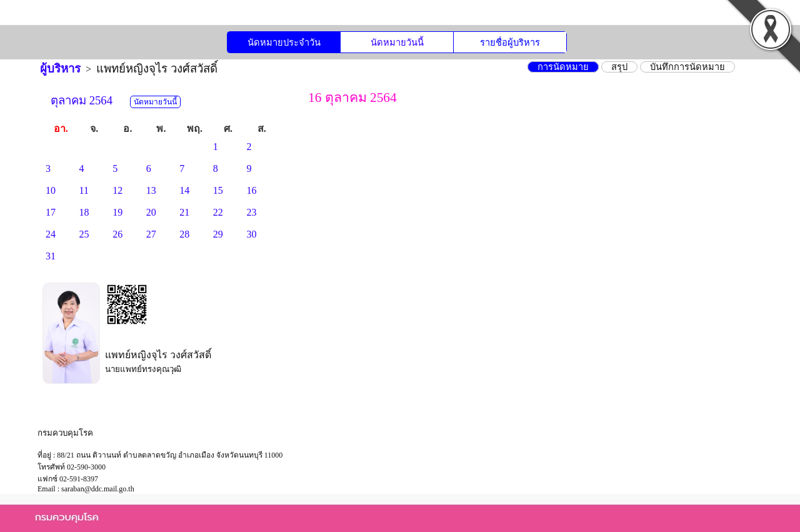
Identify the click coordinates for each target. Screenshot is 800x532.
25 (84, 234)
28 (184, 234)
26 (117, 234)
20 (151, 212)
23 (251, 212)
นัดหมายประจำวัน (284, 43)
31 (51, 256)
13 (151, 190)
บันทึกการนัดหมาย (687, 67)
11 (84, 190)
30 (251, 234)
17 (51, 212)
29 (218, 234)
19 (117, 212)
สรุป (619, 67)
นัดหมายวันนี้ (397, 43)
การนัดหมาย (563, 67)
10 (51, 190)
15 (218, 190)
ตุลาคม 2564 (82, 100)
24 (51, 234)
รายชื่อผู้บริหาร (510, 43)
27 (151, 234)
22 (218, 212)
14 (184, 190)
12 (117, 190)
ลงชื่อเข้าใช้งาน (659, 17)
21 (184, 212)
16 (251, 190)
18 (84, 212)
